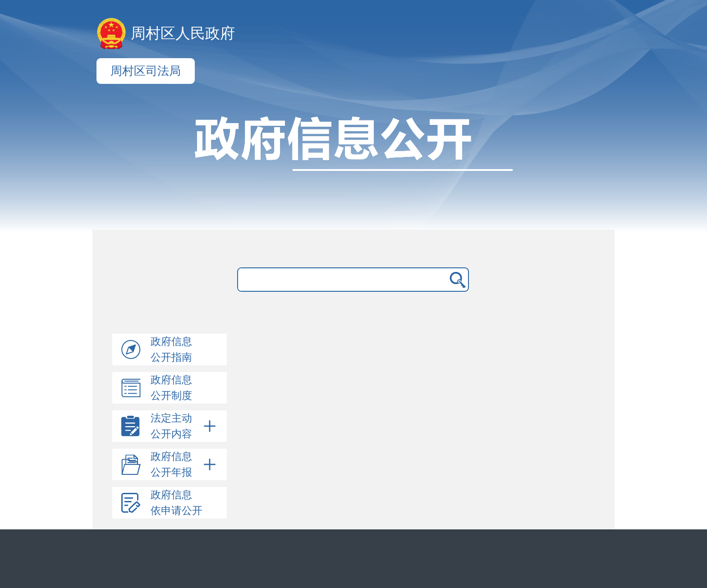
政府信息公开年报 (185, 464)
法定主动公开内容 (185, 426)
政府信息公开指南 (171, 349)
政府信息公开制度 (171, 388)
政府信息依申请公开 (177, 503)
